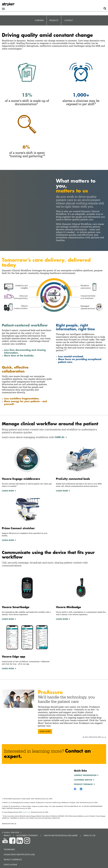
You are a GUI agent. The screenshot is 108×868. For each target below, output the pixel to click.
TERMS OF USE (89, 835)
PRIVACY (7, 835)
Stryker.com (26, 812)
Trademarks (9, 849)
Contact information (85, 775)
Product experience (13, 860)
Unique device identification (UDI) (19, 854)
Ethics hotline (10, 865)
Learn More (8, 491)
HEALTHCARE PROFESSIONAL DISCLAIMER (61, 835)
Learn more (45, 731)
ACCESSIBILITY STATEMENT (27, 835)
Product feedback (83, 784)
